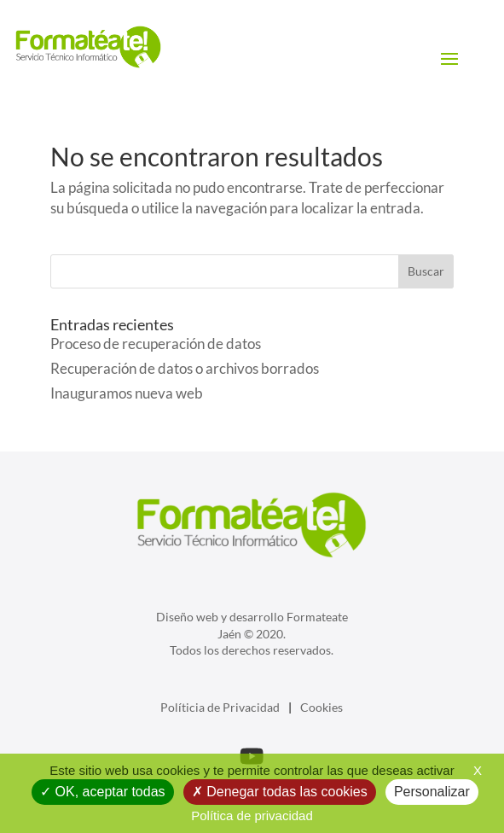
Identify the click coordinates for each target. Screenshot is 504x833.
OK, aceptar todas (102, 792)
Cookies (322, 707)
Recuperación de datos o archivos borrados (185, 368)
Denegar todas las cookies (280, 792)
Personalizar (432, 792)
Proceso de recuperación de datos (156, 344)
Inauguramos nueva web (127, 393)
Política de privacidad (252, 816)
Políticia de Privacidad (220, 707)
